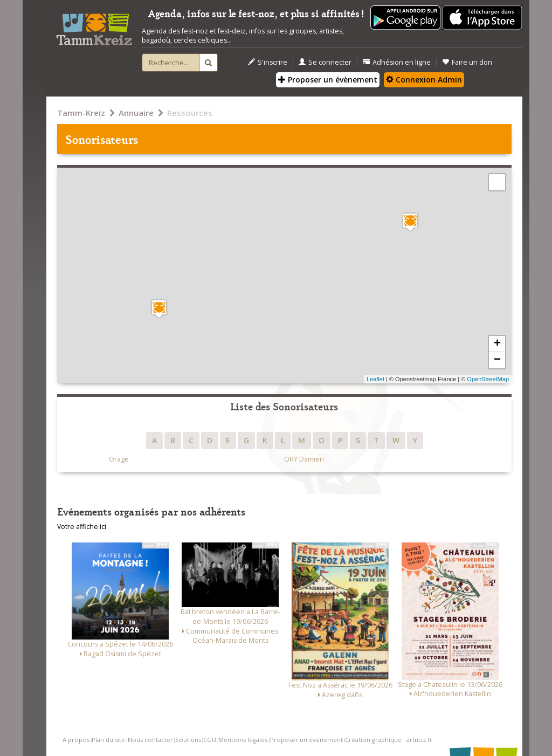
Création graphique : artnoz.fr (389, 740)
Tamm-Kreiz (81, 113)
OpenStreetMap (488, 379)
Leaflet (375, 379)
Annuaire (136, 113)
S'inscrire (268, 62)
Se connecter (325, 62)
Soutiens (188, 740)
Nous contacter (150, 740)
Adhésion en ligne (397, 62)
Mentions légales (243, 740)
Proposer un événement (306, 740)
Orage (119, 459)
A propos (76, 740)
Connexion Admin (424, 80)
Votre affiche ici (82, 527)
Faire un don (467, 62)
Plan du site (108, 740)
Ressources (190, 113)
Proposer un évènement (328, 80)
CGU (210, 740)
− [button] (497, 360)
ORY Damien (304, 459)
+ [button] (497, 344)
